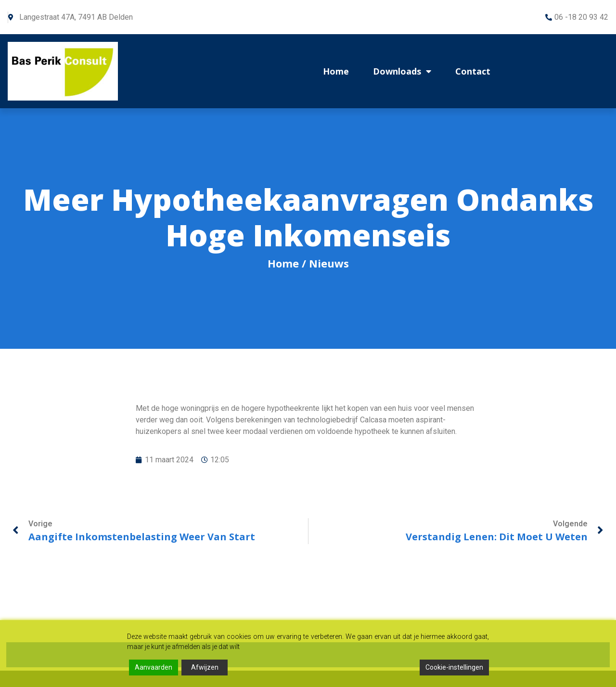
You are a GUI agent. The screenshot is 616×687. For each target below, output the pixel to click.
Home (336, 71)
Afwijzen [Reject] (205, 667)
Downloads (402, 71)
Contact (473, 71)
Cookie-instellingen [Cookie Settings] (454, 667)
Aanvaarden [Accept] (154, 667)
